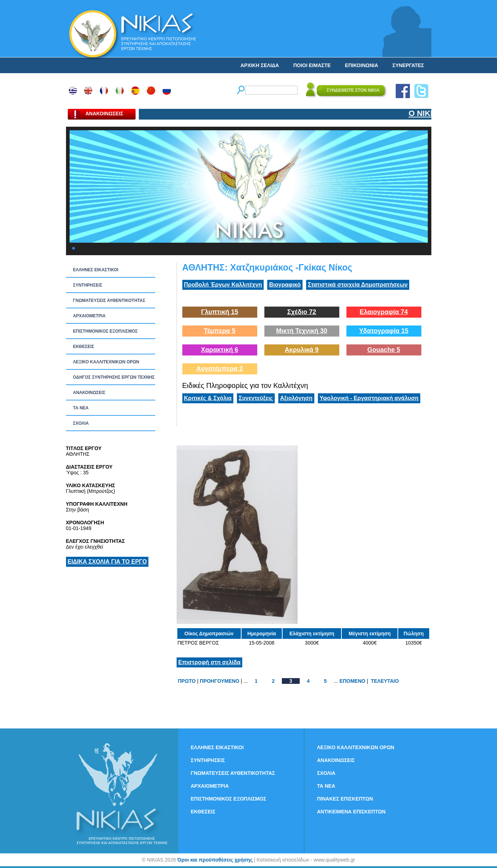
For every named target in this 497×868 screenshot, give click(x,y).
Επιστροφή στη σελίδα (210, 662)
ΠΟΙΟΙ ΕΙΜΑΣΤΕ (312, 65)
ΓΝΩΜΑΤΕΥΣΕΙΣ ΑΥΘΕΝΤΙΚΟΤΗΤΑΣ (109, 301)
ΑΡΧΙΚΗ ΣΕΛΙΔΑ (260, 65)
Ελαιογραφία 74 (384, 312)
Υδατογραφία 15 (384, 331)
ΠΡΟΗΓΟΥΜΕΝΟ (220, 681)
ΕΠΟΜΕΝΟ (353, 681)
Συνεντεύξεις (256, 398)
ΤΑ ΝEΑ (81, 408)
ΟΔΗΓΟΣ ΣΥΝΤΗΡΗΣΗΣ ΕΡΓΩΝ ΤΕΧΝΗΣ (114, 377)
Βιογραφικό (285, 285)
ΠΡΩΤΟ (187, 681)
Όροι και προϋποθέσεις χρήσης (215, 860)
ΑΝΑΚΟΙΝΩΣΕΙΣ (89, 393)
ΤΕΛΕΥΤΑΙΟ (385, 681)
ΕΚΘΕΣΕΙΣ (84, 347)
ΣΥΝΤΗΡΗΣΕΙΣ (88, 285)
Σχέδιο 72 (302, 312)
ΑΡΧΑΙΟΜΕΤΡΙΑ (89, 316)
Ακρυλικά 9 (302, 350)
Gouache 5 (384, 350)
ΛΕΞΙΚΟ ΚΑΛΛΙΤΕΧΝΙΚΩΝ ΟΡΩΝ (106, 362)
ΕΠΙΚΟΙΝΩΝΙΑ (362, 65)
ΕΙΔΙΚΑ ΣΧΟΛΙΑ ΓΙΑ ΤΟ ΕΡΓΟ (107, 562)
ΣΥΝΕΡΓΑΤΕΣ (408, 65)
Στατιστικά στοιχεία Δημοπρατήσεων (358, 285)
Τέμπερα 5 (219, 331)
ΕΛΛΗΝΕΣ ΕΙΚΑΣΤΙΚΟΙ (96, 270)
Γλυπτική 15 (220, 312)
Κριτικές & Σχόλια (208, 398)
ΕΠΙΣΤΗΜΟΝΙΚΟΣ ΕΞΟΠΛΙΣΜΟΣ (105, 331)
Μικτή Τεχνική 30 (302, 331)
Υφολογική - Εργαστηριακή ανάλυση (369, 398)
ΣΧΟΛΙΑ (81, 423)
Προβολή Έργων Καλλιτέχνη (223, 285)
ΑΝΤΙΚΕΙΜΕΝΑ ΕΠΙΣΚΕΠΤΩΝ (351, 812)
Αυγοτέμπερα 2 (220, 369)
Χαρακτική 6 (219, 350)
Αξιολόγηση (296, 398)
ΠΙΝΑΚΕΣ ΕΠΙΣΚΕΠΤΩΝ (345, 799)
